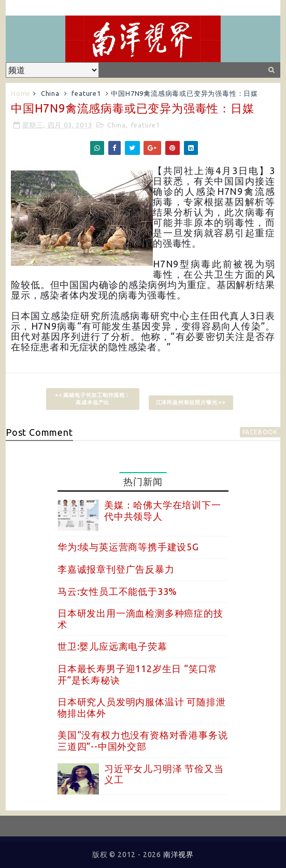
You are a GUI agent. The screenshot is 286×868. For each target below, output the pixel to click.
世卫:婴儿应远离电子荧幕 (112, 646)
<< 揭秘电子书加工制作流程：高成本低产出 (93, 399)
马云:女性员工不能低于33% (117, 591)
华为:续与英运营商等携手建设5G (128, 547)
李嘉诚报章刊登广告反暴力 (116, 569)
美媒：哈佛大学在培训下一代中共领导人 (163, 510)
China (50, 93)
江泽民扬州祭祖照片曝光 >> (191, 402)
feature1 (86, 93)
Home (21, 93)
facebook (260, 432)
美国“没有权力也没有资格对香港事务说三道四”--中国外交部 (142, 741)
